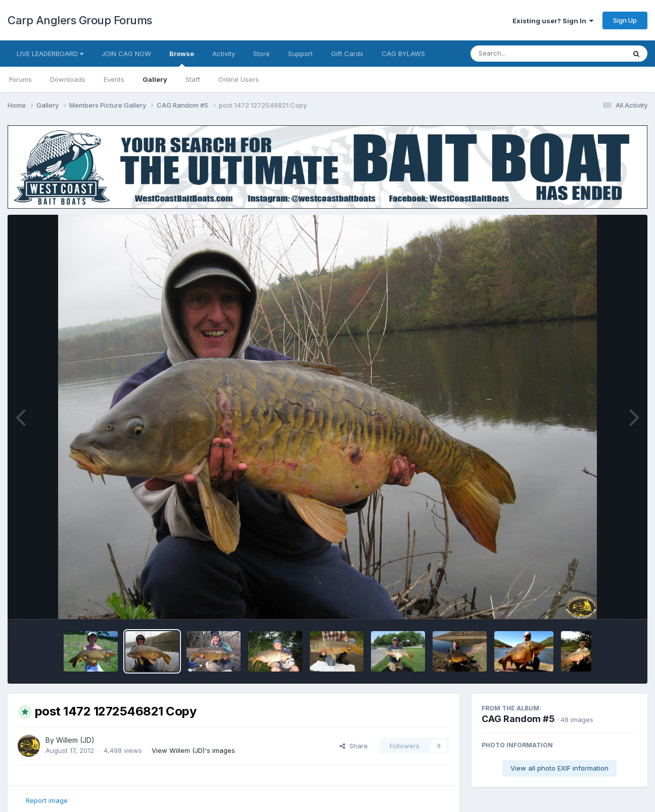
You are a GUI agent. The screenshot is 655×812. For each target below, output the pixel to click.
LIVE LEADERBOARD (50, 54)
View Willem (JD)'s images (193, 750)
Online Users (239, 79)
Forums (20, 79)
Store (262, 54)
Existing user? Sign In (553, 21)
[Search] (520, 54)
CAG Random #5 (518, 719)
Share (354, 746)
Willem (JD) (75, 740)
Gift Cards (347, 54)
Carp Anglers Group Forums (80, 20)
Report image (47, 800)
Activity (224, 54)
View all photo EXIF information (559, 768)
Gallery (155, 79)
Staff (193, 79)
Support (300, 54)
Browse (182, 58)
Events (114, 79)
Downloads (68, 79)
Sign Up (625, 20)
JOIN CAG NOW (126, 54)
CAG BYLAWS (403, 54)
